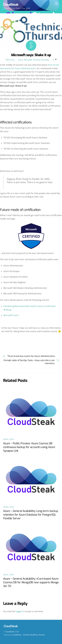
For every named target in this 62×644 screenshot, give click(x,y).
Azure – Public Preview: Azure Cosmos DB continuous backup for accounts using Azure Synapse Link (29, 447)
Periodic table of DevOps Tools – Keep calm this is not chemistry (29, 362)
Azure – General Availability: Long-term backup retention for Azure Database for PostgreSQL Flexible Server (31, 515)
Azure (20, 60)
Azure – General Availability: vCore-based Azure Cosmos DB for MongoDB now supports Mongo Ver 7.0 (31, 582)
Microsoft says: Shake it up (31, 55)
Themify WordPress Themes (34, 635)
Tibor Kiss (10, 60)
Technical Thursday (41, 60)
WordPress (17, 635)
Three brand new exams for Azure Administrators (31, 356)
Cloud (11, 439)
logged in (20, 611)
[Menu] (56, 4)
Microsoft (28, 60)
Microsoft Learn (11, 315)
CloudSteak (10, 632)
